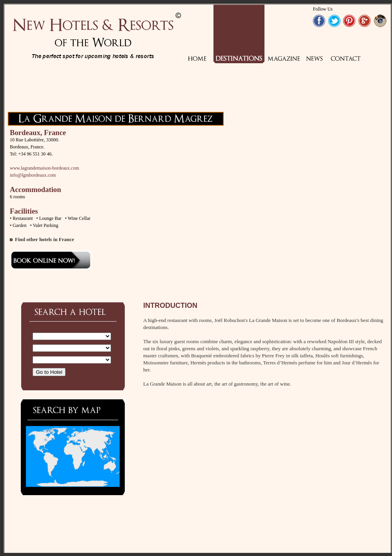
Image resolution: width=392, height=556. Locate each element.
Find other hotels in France (45, 239)
